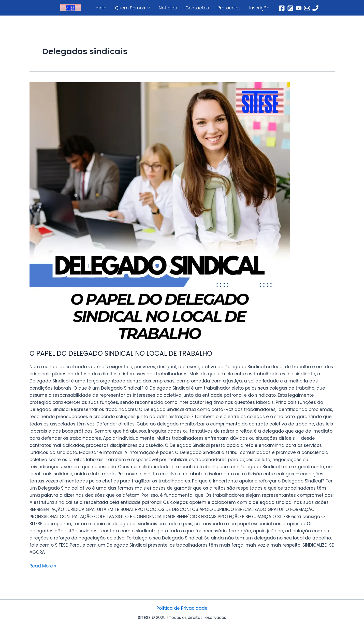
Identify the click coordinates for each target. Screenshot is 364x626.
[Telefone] (315, 8)
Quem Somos (133, 8)
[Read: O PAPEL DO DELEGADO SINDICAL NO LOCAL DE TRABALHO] (182, 212)
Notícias (168, 8)
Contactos (197, 8)
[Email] (307, 8)
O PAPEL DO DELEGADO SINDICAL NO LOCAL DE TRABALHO (121, 353)
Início (100, 8)
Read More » (43, 566)
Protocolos (229, 8)
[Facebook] (282, 8)
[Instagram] (290, 8)
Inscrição (259, 8)
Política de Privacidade (182, 608)
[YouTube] (299, 8)
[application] (148, 8)
